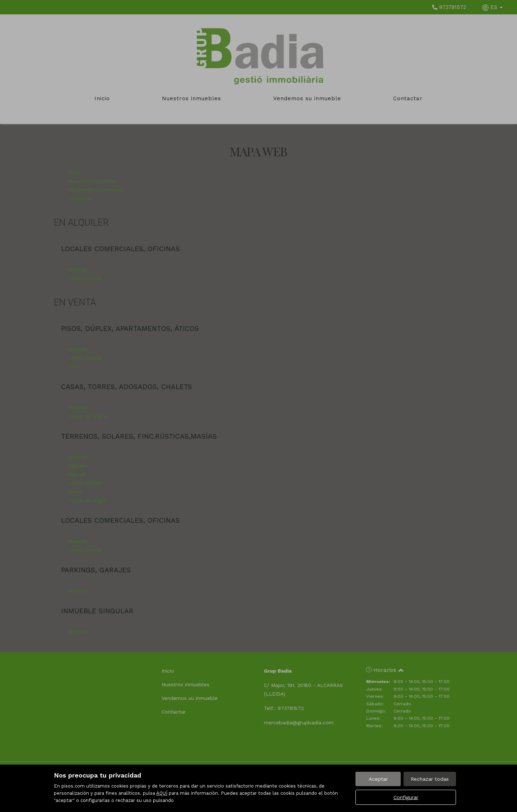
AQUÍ (162, 793)
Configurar (406, 797)
